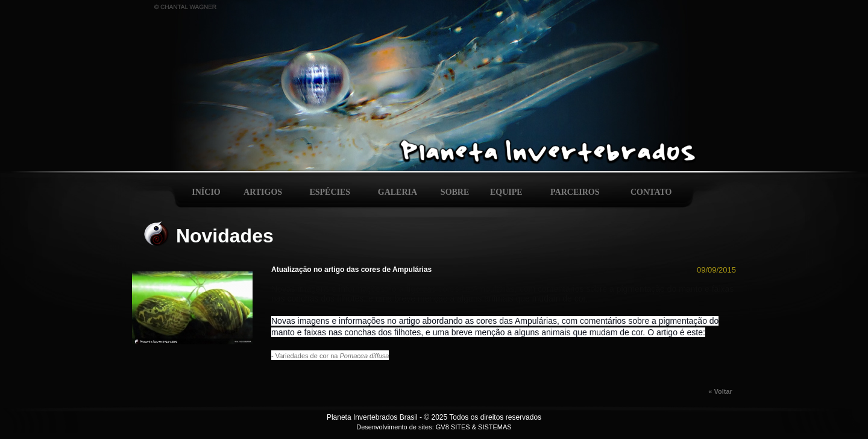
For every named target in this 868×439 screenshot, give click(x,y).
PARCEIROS (575, 192)
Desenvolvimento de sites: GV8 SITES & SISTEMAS (434, 427)
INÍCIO (206, 192)
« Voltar (722, 391)
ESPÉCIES (330, 192)
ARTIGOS (263, 192)
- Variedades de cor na (330, 356)
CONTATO (651, 192)
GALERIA (398, 192)
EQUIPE (506, 192)
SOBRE (455, 192)
